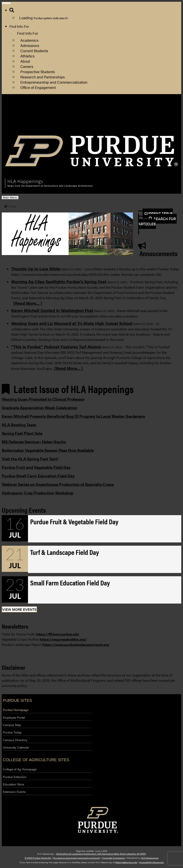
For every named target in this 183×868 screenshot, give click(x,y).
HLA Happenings (150, 858)
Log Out (149, 129)
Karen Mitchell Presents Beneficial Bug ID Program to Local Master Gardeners (73, 416)
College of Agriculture (160, 113)
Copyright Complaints (113, 858)
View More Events (19, 609)
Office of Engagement (38, 87)
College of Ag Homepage (20, 769)
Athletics (27, 56)
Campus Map (12, 725)
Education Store (13, 784)
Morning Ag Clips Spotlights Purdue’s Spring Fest (59, 281)
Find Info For (19, 26)
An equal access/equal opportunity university (77, 858)
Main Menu (10, 198)
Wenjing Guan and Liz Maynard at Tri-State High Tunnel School (72, 323)
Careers (27, 66)
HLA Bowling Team (19, 425)
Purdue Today (12, 732)
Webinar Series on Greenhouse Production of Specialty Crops (58, 484)
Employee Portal (14, 717)
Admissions (30, 45)
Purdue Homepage (16, 710)
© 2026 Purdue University (38, 858)
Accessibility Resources (152, 862)
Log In (148, 124)
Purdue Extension (157, 118)
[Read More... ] (28, 303)
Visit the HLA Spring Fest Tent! (30, 459)
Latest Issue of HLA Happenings (68, 389)
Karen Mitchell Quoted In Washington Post (52, 310)
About (25, 61)
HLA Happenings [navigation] (25, 181)
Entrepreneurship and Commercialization (54, 82)
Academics (29, 40)
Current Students (34, 51)
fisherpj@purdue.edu (126, 862)
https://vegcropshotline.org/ (63, 639)
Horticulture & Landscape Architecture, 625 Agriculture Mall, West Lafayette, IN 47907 (101, 854)
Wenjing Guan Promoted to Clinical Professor (43, 399)
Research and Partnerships (43, 77)
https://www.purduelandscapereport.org (76, 645)
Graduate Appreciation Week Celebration (40, 408)
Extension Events (14, 792)
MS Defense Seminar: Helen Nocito (34, 442)
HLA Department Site (160, 108)
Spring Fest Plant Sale (22, 433)
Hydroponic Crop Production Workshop (38, 493)
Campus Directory (15, 740)
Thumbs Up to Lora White (36, 269)
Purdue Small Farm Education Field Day (38, 476)
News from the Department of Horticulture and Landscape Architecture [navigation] (50, 186)
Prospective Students (38, 72)
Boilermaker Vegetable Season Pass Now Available (48, 450)
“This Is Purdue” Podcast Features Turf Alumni (56, 347)
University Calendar (16, 747)
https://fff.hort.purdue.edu (58, 634)
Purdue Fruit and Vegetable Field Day (36, 467)
